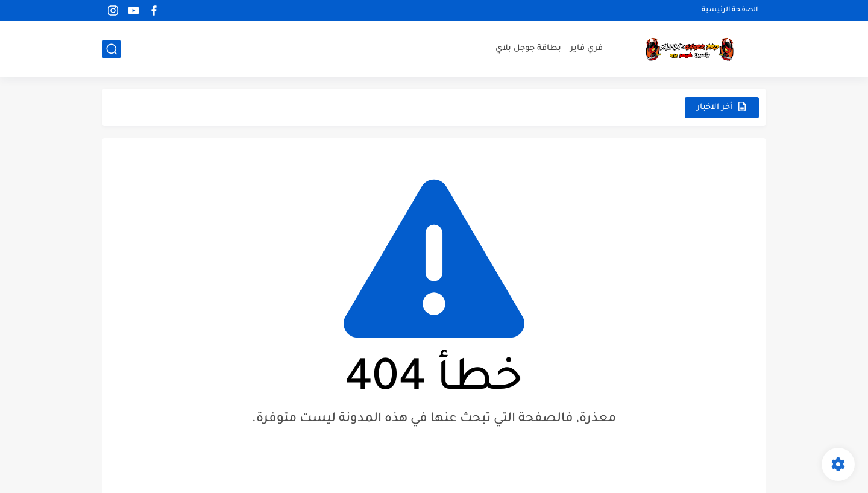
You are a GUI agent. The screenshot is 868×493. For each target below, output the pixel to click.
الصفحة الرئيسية (730, 11)
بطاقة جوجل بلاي (528, 49)
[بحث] (112, 49)
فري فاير (587, 49)
